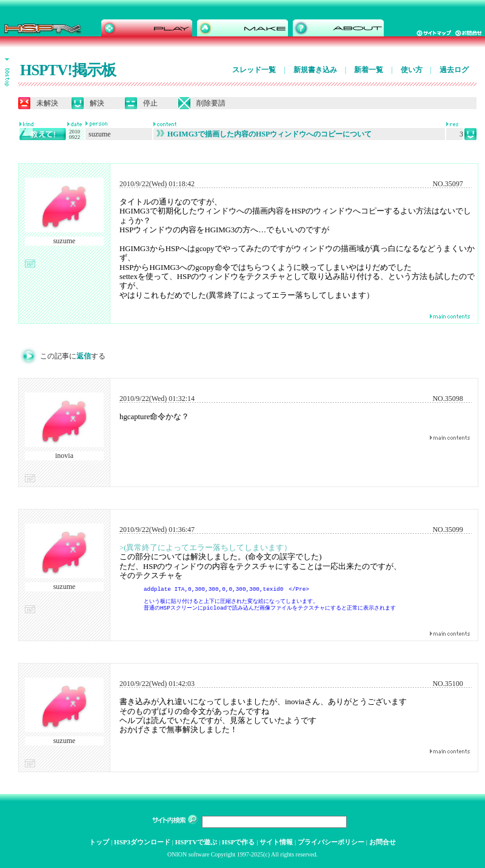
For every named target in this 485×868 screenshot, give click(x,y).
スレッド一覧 (254, 70)
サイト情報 (276, 842)
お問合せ (383, 842)
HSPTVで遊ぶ (196, 842)
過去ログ (454, 70)
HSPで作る (238, 842)
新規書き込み (315, 70)
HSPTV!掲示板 (68, 70)
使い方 (412, 70)
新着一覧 (369, 70)
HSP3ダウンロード (142, 842)
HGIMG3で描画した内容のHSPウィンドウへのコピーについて (264, 134)
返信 (84, 356)
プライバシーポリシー (331, 842)
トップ (99, 842)
